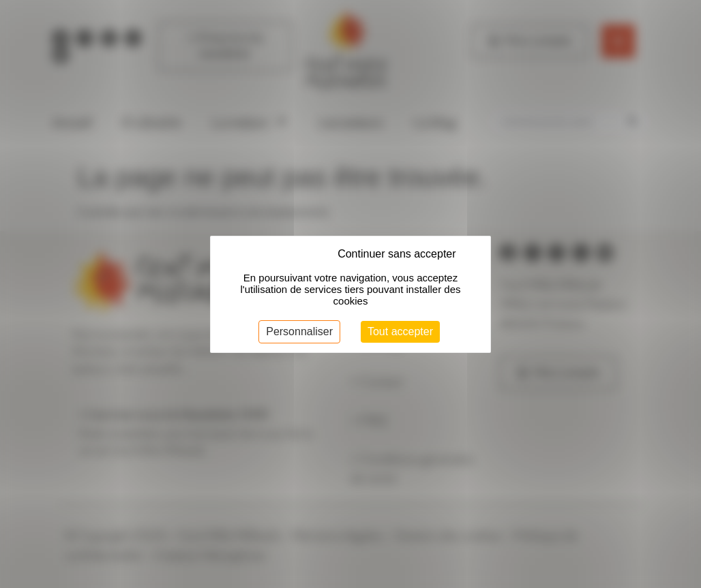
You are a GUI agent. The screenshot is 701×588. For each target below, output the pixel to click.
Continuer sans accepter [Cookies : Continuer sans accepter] (397, 254)
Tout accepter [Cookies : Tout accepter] (400, 331)
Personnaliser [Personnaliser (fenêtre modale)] (299, 331)
